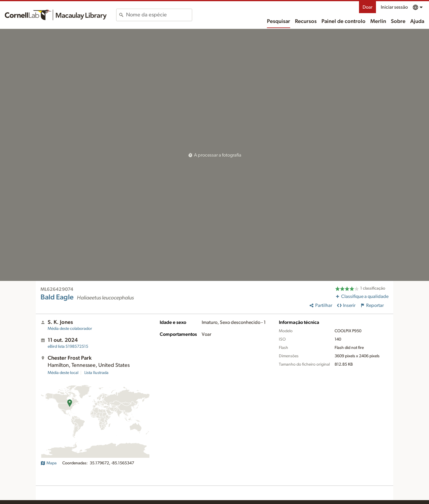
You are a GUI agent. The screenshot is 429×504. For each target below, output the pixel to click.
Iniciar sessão (394, 7)
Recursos (306, 21)
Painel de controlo (343, 21)
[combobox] (159, 15)
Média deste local (63, 373)
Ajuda (417, 21)
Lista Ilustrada (96, 373)
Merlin (378, 21)
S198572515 (68, 347)
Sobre (398, 21)
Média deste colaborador (70, 329)
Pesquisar (279, 21)
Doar (367, 7)
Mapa (49, 463)
